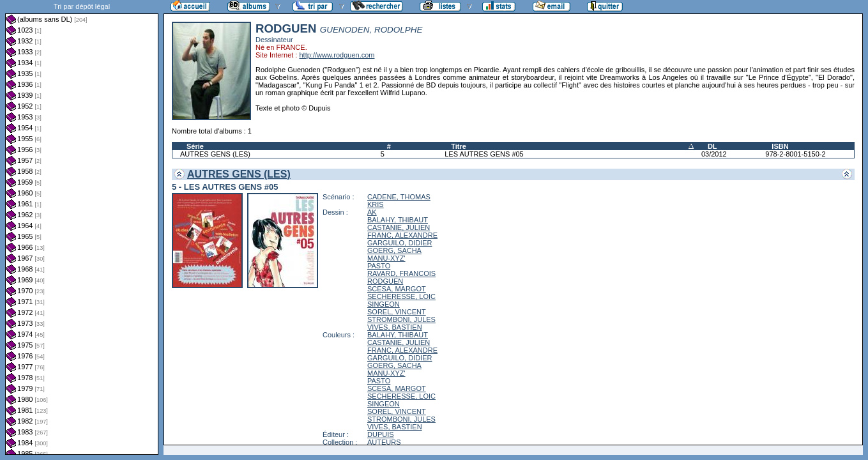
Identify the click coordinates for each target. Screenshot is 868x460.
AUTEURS (384, 442)
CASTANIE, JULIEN (399, 227)
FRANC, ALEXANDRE (402, 235)
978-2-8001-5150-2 (795, 154)
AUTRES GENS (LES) (215, 154)
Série (195, 146)
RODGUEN (385, 281)
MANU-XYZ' (386, 258)
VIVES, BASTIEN (395, 327)
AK (372, 212)
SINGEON (384, 304)
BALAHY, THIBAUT (398, 220)
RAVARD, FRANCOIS (401, 273)
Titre (459, 146)
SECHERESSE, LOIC (401, 296)
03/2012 (714, 154)
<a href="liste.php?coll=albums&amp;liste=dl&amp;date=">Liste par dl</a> (82, 227)
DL (712, 146)
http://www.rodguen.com (337, 55)
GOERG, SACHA (394, 250)
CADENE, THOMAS (399, 197)
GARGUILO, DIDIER (400, 243)
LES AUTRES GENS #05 (484, 154)
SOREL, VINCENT (397, 312)
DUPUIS (381, 434)
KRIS (376, 204)
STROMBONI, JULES (401, 319)
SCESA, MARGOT (397, 289)
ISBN (780, 146)
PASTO (379, 266)
